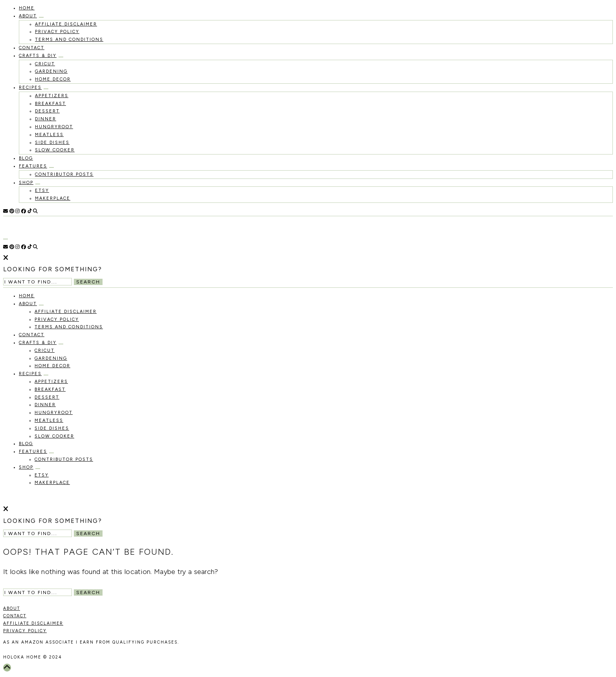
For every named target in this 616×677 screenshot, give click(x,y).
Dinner (46, 119)
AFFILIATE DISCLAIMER (33, 623)
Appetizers (52, 96)
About (28, 16)
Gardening (51, 71)
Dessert (47, 111)
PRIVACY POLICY (25, 631)
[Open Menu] (5, 239)
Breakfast (50, 104)
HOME (27, 8)
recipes (30, 87)
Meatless (49, 135)
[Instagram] (17, 211)
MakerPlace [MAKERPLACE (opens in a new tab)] (53, 198)
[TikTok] (30, 211)
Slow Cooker (55, 150)
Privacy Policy (57, 32)
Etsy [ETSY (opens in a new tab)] (42, 190)
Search (88, 282)
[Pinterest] (12, 211)
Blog (26, 158)
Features (33, 166)
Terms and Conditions (69, 40)
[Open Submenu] (41, 17)
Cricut (45, 64)
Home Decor (53, 79)
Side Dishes (52, 143)
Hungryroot (54, 127)
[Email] (5, 211)
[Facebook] (24, 211)
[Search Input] (38, 282)
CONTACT (15, 616)
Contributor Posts (64, 174)
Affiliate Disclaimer (66, 24)
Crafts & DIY (38, 56)
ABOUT (12, 608)
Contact (32, 48)
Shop (26, 183)
